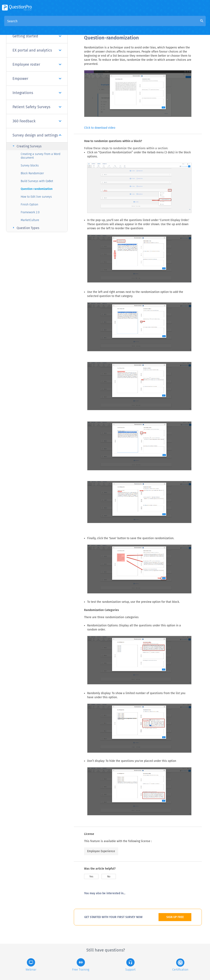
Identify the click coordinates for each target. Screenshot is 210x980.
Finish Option (29, 205)
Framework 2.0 (30, 212)
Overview (91, 25)
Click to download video (100, 128)
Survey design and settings (37, 135)
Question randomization (37, 189)
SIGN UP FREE (175, 917)
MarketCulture (30, 220)
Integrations (37, 93)
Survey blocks (30, 166)
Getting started (37, 36)
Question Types (25, 228)
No (109, 877)
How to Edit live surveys (36, 197)
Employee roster (37, 64)
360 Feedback (37, 121)
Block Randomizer (32, 173)
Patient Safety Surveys (37, 107)
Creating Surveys (26, 146)
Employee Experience (101, 851)
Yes (91, 877)
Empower (37, 79)
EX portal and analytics (37, 50)
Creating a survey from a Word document (41, 156)
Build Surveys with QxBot (37, 181)
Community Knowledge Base (124, 25)
